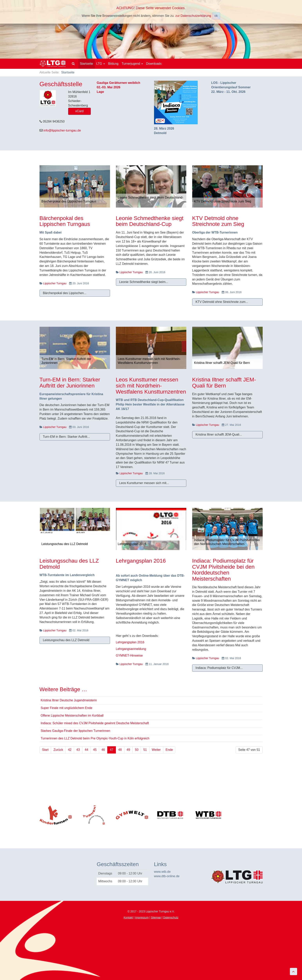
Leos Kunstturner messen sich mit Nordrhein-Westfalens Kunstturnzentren (151, 386)
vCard (80, 111)
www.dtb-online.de (167, 876)
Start (45, 750)
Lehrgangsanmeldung (131, 649)
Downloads (154, 64)
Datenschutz (171, 917)
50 (137, 750)
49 (128, 750)
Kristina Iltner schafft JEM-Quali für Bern (224, 383)
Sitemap (156, 917)
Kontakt (128, 917)
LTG (101, 64)
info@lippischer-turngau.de (62, 130)
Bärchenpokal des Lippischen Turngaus (65, 221)
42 (70, 750)
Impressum (142, 917)
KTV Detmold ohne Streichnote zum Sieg (218, 221)
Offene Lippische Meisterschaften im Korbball (72, 716)
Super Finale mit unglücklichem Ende (67, 708)
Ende (169, 750)
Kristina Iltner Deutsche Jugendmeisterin (69, 700)
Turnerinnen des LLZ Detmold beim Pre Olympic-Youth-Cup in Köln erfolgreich (95, 738)
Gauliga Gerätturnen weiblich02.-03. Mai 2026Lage (118, 87)
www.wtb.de (162, 872)
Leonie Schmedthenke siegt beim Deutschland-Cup (150, 221)
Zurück (58, 750)
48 (120, 750)
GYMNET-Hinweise (129, 656)
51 (145, 750)
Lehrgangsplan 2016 (141, 561)
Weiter (156, 750)
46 (103, 750)
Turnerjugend (132, 64)
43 (78, 750)
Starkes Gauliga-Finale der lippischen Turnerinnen (76, 731)
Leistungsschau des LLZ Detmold (69, 564)
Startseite (87, 64)
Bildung (113, 64)
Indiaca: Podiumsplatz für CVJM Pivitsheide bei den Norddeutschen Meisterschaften (223, 570)
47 (112, 750)
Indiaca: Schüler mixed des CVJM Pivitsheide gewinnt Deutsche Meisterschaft (95, 723)
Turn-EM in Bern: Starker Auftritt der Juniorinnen (70, 383)
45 (95, 750)
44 (87, 750)
